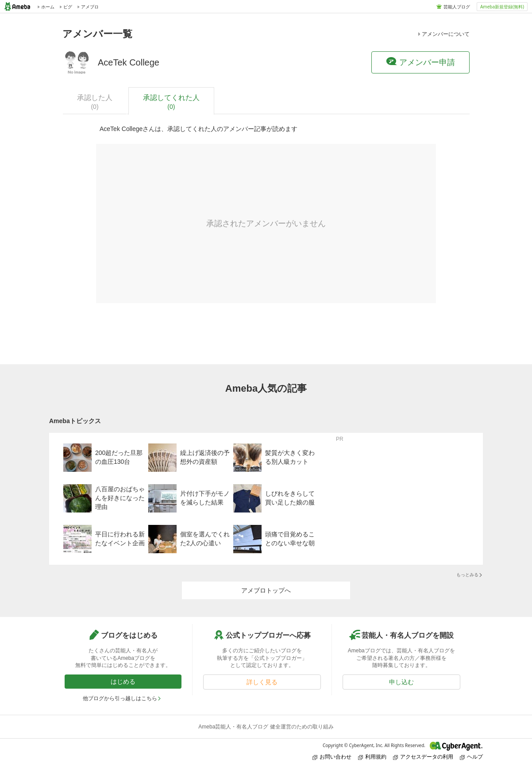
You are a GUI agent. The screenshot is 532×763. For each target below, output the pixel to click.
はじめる (123, 682)
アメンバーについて (443, 34)
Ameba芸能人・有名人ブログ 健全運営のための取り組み (266, 727)
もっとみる (470, 575)
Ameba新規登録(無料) (502, 7)
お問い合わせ (332, 757)
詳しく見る (262, 682)
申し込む (401, 682)
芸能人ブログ (457, 7)
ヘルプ (471, 757)
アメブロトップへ (266, 590)
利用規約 (372, 757)
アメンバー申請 (420, 62)
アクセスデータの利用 (423, 757)
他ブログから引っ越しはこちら (122, 698)
